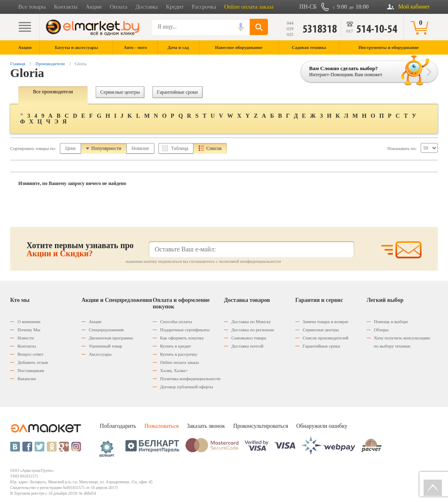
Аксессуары (100, 354)
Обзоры (381, 330)
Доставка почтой (247, 346)
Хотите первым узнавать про (80, 249)
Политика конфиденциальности (190, 379)
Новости (26, 338)
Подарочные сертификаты (185, 330)
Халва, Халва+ (174, 370)
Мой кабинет (414, 7)
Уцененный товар (105, 346)
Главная (18, 64)
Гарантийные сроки (177, 92)
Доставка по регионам (253, 330)
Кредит (175, 7)
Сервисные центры (120, 92)
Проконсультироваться (260, 426)
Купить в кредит (176, 346)
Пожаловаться (161, 426)
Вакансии (27, 379)
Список (214, 148)
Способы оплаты (176, 321)
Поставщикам (31, 370)
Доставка (147, 7)
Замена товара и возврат (326, 321)
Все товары (32, 7)
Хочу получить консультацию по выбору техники (402, 342)
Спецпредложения (106, 330)
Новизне (140, 148)
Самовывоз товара (249, 338)
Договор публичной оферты (187, 387)
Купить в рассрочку (179, 354)
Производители (50, 64)
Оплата (119, 7)
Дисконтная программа (111, 338)
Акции (93, 7)
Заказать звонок (206, 426)
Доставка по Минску (251, 321)
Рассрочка (204, 7)
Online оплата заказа (249, 7)
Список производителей (325, 338)
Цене (70, 148)
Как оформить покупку (182, 338)
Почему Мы (29, 330)
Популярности (106, 148)
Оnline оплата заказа (179, 362)
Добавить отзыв (33, 362)
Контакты (66, 7)
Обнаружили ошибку (322, 426)
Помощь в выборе (391, 321)
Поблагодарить (118, 426)
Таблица (180, 148)
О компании (29, 321)
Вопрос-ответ (31, 354)
